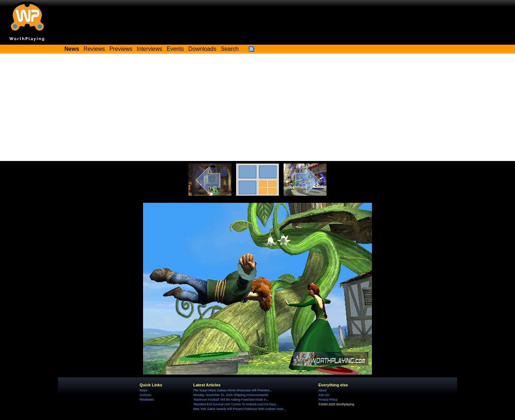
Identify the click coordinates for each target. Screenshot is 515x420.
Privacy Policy (328, 400)
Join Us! (324, 395)
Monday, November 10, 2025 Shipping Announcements (231, 395)
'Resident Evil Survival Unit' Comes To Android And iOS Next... (236, 404)
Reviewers (147, 400)
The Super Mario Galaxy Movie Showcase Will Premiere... (233, 390)
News (143, 390)
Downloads (202, 49)
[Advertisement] (257, 107)
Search (230, 49)
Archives (145, 395)
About (322, 390)
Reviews (94, 49)
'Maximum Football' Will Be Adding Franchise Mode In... (231, 400)
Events (175, 49)
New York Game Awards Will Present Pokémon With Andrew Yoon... (239, 409)
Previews (121, 49)
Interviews (149, 49)
